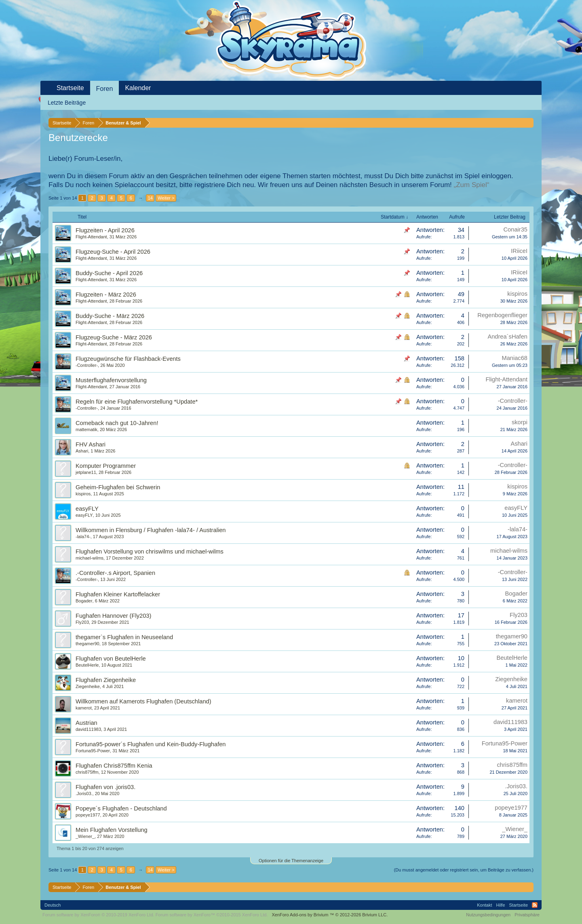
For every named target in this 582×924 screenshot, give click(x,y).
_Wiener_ (85, 836)
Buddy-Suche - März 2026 (110, 316)
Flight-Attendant (91, 237)
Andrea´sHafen (507, 337)
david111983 (88, 729)
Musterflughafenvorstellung (111, 380)
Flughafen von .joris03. (105, 787)
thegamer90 (88, 644)
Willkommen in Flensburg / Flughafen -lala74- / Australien (151, 530)
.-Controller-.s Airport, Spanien (115, 573)
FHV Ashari (91, 444)
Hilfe (501, 905)
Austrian (86, 723)
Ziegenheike (88, 686)
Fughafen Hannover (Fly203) (113, 616)
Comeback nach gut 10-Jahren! (117, 423)
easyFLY (87, 509)
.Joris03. (84, 794)
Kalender (138, 88)
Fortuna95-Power (93, 751)
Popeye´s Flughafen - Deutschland (121, 808)
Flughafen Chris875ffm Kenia (114, 766)
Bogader (84, 601)
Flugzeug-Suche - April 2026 (113, 252)
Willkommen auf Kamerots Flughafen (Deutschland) (143, 701)
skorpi (520, 422)
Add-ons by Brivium (330, 915)
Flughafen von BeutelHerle (111, 659)
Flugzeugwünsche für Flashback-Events (128, 359)
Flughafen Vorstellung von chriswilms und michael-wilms (150, 551)
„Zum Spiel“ (472, 185)
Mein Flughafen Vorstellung (112, 830)
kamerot (84, 708)
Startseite (70, 88)
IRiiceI (519, 251)
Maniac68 (515, 358)
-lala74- (83, 537)
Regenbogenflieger (502, 315)
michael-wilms (90, 558)
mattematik (86, 429)
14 (150, 198)
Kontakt (484, 905)
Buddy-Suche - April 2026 (109, 273)
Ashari (82, 451)
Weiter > (166, 198)
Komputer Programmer (106, 466)
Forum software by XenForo (98, 915)
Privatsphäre (527, 915)
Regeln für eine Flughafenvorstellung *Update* (137, 402)
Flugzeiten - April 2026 (105, 230)
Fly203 (82, 622)
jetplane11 (86, 472)
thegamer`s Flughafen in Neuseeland (124, 637)
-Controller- (87, 365)
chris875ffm (87, 772)
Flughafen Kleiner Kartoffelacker (118, 594)
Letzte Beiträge (67, 103)
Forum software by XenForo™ (212, 915)
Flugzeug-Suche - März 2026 (114, 337)
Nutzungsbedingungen (488, 915)
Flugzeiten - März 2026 (106, 295)
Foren (105, 89)
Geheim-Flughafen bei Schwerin (118, 487)
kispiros (517, 294)
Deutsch (53, 905)
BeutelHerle (87, 665)
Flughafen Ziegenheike (106, 680)
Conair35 (516, 229)
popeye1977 (88, 815)
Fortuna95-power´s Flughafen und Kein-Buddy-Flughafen (151, 744)
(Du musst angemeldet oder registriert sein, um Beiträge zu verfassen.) (464, 870)
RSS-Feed (535, 905)
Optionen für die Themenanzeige (291, 861)
